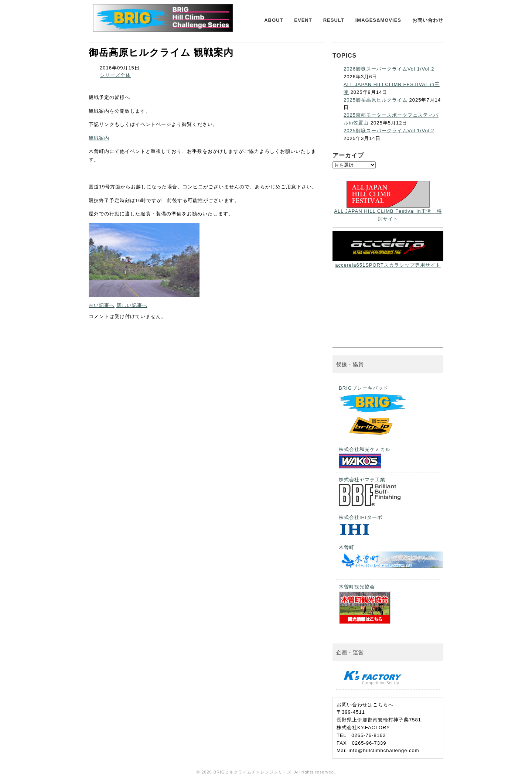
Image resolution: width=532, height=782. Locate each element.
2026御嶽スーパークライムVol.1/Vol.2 (389, 69)
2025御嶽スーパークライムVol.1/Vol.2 (389, 131)
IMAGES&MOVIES (378, 20)
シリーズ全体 (115, 75)
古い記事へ (102, 305)
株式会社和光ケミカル (365, 457)
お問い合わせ (428, 20)
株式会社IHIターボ (361, 525)
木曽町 (389, 556)
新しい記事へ (132, 305)
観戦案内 (99, 138)
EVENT (303, 20)
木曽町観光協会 (365, 604)
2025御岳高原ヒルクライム (376, 100)
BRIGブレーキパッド (374, 412)
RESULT (334, 20)
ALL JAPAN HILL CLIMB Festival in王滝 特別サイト (388, 211)
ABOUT (274, 20)
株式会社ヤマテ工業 (370, 491)
